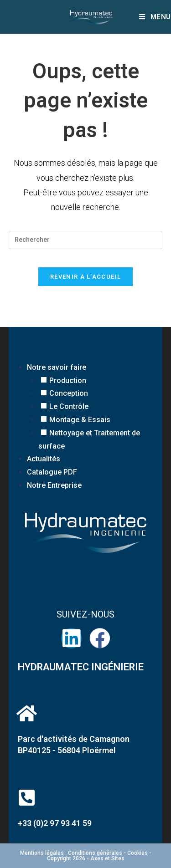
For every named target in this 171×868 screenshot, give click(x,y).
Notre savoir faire (57, 367)
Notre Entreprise (54, 485)
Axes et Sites (107, 858)
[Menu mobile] (155, 17)
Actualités (44, 459)
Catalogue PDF (52, 472)
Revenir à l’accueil (85, 277)
